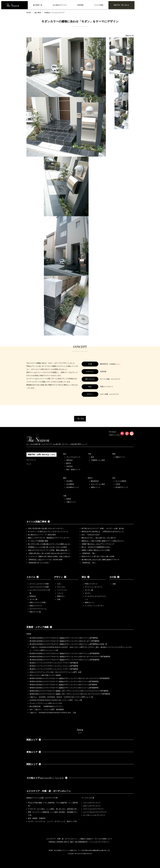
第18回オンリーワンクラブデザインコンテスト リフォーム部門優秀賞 (54, 666)
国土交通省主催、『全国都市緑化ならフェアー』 (47, 706)
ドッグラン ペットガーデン (94, 606)
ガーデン (88, 593)
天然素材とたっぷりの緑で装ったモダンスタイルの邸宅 (47, 547)
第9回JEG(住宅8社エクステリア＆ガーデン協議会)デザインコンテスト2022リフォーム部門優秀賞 (63, 685)
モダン (59, 584)
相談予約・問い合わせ (121, 5)
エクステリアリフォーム (38, 609)
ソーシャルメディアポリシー (100, 842)
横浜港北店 (95, 481)
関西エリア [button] (34, 764)
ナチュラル (61, 587)
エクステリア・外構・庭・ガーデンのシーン (49, 791)
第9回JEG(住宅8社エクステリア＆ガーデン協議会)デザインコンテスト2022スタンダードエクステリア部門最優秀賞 (69, 678)
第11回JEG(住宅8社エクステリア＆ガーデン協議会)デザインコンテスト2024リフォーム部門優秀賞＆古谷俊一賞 (68, 644)
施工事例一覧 (38, 5)
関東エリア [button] (34, 740)
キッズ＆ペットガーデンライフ (94, 815)
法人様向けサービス (60, 5)
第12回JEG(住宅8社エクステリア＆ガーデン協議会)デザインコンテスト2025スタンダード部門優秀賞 (64, 641)
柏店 (92, 457)
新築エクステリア (36, 606)
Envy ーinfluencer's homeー (91, 535)
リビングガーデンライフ (92, 803)
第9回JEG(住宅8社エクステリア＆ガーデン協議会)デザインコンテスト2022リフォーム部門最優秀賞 (64, 682)
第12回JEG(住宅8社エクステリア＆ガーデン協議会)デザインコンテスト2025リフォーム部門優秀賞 (64, 638)
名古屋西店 (70, 484)
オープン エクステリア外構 (39, 584)
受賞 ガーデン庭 (35, 612)
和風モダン (61, 596)
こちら (118, 364)
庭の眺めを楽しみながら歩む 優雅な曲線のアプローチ (100, 560)
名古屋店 (69, 481)
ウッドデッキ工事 (88, 798)
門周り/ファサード (91, 584)
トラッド (60, 593)
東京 (65, 454)
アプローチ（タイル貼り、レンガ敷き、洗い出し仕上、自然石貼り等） (53, 809)
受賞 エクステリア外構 (38, 603)
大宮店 (118, 484)
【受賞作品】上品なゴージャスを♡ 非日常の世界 (46, 560)
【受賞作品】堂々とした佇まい (39, 563)
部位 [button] (86, 577)
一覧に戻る (80, 419)
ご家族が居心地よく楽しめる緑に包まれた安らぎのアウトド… (50, 553)
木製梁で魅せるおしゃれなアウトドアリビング (98, 544)
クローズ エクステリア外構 (39, 587)
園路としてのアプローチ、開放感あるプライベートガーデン (49, 538)
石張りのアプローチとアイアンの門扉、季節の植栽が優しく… (50, 550)
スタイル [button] (33, 577)
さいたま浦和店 (121, 481)
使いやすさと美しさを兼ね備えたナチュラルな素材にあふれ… (50, 544)
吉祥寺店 (69, 466)
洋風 (59, 599)
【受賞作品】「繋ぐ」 (89, 553)
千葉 (89, 454)
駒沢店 (69, 463)
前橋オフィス (120, 457)
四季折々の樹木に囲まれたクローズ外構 (96, 550)
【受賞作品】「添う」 (89, 563)
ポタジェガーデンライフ (92, 806)
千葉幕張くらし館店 (98, 460)
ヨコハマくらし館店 (98, 484)
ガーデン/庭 (89, 590)
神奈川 (90, 478)
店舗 (114, 584)
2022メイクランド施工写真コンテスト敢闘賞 (45, 675)
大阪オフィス (71, 502)
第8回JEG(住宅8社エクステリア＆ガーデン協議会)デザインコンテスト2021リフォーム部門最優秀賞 (64, 688)
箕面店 (69, 499)
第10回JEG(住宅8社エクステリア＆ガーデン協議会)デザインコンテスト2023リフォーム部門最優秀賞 (64, 654)
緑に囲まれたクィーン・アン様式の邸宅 (42, 535)
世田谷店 (69, 460)
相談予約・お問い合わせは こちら (41, 455)
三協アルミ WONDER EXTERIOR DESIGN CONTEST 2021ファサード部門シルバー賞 (61, 697)
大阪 (65, 496)
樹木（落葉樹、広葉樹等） (37, 818)
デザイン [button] (60, 577)
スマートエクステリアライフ (93, 809)
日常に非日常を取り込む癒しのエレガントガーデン (46, 528)
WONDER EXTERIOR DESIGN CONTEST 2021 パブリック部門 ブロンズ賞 (56, 700)
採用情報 (80, 5)
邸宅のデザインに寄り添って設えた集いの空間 (98, 557)
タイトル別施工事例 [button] (38, 522)
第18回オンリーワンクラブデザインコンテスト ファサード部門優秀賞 (54, 669)
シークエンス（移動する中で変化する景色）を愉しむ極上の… (50, 557)
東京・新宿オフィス (73, 470)
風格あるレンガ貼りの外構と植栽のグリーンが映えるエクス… (103, 541)
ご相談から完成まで (86, 839)
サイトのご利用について (103, 839)
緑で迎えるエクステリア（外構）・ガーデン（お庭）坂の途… (103, 528)
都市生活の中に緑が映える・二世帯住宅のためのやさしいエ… (103, 532)
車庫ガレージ (89, 603)
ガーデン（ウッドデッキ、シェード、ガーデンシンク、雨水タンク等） (53, 821)
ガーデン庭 (33, 599)
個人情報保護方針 (81, 842)
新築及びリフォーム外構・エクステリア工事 (42, 798)
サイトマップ (31, 460)
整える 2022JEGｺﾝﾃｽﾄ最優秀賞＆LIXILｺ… (97, 547)
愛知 (65, 478)
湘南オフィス (96, 487)
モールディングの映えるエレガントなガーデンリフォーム (48, 532)
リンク (29, 464)
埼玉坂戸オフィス (122, 487)
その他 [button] (114, 577)
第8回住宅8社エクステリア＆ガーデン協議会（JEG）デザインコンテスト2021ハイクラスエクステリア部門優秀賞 (69, 691)
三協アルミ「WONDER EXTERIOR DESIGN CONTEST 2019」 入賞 (53, 713)
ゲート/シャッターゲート (94, 587)
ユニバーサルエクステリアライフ (95, 812)
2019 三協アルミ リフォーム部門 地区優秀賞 (47, 710)
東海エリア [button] (34, 752)
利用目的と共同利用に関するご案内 (61, 842)
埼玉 (114, 478)
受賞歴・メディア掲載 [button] (39, 627)
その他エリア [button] (47, 778)
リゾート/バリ (62, 590)
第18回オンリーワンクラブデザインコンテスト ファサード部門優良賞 (54, 663)
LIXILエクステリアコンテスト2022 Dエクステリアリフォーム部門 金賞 (55, 672)
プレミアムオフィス (73, 457)
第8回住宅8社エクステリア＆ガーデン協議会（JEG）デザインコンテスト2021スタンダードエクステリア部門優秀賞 (70, 694)
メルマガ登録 (99, 5)
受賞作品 (33, 596)
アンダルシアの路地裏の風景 (38, 541)
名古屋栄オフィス (73, 487)
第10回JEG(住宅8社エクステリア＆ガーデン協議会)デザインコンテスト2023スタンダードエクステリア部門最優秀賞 (70, 657)
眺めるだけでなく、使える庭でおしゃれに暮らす (99, 538)
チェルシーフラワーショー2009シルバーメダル (46, 703)
